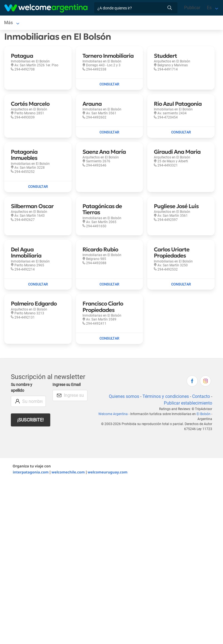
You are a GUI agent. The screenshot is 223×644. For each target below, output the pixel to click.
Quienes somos (124, 397)
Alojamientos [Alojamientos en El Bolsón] (45, 23)
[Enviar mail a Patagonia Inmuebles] (38, 188)
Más (120, 23)
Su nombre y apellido (22, 389)
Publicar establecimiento (188, 404)
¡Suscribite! (30, 421)
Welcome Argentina (113, 415)
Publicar (192, 8)
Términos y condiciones (166, 397)
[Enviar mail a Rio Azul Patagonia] (181, 133)
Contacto (201, 397)
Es (209, 8)
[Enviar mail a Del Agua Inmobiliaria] (38, 286)
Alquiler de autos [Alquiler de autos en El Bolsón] (92, 23)
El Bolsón (204, 415)
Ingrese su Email (67, 386)
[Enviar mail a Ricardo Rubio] (110, 286)
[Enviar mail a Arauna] (110, 133)
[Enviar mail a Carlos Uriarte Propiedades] (181, 286)
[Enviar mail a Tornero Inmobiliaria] (110, 85)
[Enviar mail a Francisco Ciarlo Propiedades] (110, 340)
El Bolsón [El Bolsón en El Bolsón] (13, 23)
